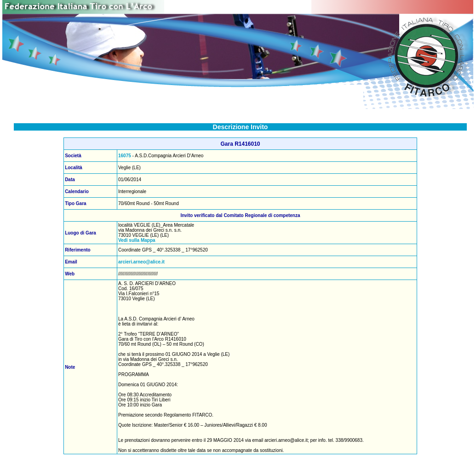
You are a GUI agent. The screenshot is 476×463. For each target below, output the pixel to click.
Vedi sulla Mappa (137, 240)
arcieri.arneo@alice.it (141, 262)
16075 (125, 156)
